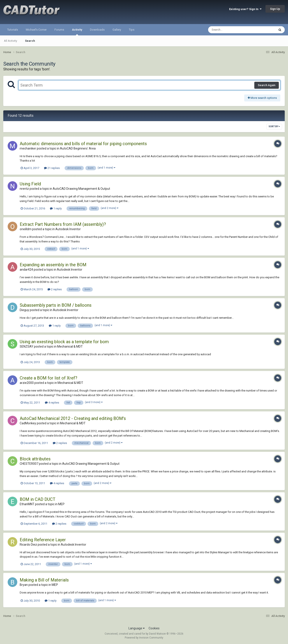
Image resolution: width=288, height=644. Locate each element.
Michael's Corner (36, 30)
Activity (77, 32)
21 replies (52, 168)
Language (137, 628)
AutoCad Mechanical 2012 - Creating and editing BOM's (73, 418)
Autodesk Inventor (68, 229)
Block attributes (35, 459)
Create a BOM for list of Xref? (48, 378)
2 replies (55, 289)
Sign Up (275, 9)
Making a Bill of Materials (44, 580)
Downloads (97, 30)
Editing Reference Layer (43, 540)
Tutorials (13, 30)
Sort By (274, 126)
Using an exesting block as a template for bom (64, 342)
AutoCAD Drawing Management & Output (81, 189)
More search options (262, 98)
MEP (61, 504)
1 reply (56, 208)
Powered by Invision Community (144, 638)
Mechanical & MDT (70, 346)
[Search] (230, 30)
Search (30, 41)
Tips (132, 30)
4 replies (52, 403)
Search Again (267, 85)
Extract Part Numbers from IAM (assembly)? (63, 224)
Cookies (154, 628)
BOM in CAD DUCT (38, 499)
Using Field (30, 184)
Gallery (117, 30)
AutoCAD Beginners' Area (78, 148)
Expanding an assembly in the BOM (53, 265)
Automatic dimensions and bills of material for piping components (83, 144)
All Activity (11, 41)
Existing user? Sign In (245, 9)
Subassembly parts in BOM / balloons (56, 305)
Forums (59, 30)
